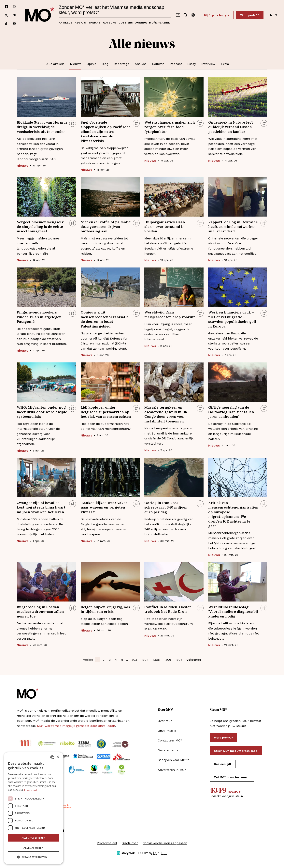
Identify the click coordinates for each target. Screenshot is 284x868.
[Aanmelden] (193, 15)
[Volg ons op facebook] (6, 7)
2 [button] (104, 660)
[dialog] (34, 808)
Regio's (80, 23)
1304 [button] (145, 660)
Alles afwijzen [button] (34, 848)
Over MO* (165, 721)
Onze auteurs (168, 750)
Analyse (141, 64)
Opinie (92, 64)
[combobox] (52, 757)
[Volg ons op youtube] (14, 24)
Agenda (141, 23)
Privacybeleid (107, 843)
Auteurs (110, 23)
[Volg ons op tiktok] (6, 24)
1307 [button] (179, 660)
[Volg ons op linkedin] (14, 15)
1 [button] (98, 660)
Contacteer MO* (170, 740)
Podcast (176, 64)
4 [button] (116, 660)
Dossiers (126, 23)
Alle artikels (55, 64)
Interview (208, 64)
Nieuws (76, 64)
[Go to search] (185, 15)
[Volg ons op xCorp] (6, 15)
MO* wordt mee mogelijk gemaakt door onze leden (76, 726)
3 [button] (110, 660)
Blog (105, 64)
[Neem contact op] (178, 15)
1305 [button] (156, 660)
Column (158, 64)
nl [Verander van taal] (274, 15)
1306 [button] (168, 660)
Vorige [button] (88, 660)
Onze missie (167, 731)
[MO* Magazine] (40, 15)
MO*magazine (159, 23)
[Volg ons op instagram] (14, 7)
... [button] (127, 660)
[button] (34, 857)
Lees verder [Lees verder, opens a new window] (32, 790)
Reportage (121, 64)
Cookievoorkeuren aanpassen (165, 843)
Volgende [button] (194, 660)
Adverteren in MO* (172, 770)
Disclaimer (130, 843)
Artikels (66, 23)
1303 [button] (134, 660)
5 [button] (122, 660)
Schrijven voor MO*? (173, 760)
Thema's (94, 23)
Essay (192, 64)
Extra (225, 64)
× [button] (58, 757)
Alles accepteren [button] (34, 838)
